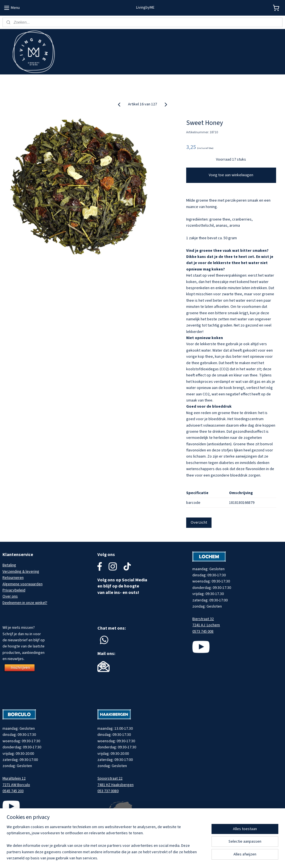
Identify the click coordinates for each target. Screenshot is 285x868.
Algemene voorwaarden (23, 584)
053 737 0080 (108, 791)
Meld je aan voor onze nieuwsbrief (31, 81)
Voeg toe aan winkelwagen (231, 175)
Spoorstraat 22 (110, 778)
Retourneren (13, 578)
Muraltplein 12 (14, 778)
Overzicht (199, 523)
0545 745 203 (13, 791)
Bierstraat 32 (203, 619)
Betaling (9, 565)
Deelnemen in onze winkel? (25, 603)
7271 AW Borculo (16, 785)
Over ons (10, 596)
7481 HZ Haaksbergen (116, 785)
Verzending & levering (21, 572)
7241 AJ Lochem (206, 625)
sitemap (156, 858)
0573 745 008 (203, 632)
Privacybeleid (14, 590)
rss (165, 858)
